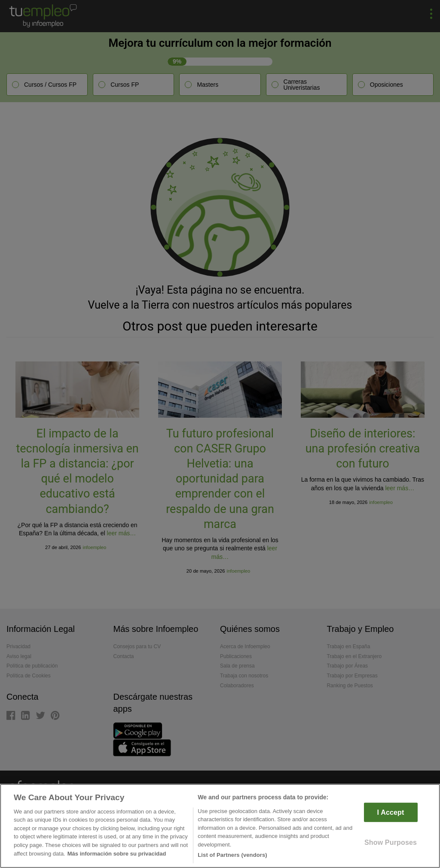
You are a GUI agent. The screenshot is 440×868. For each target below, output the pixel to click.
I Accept (391, 812)
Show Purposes (391, 842)
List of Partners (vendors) (232, 855)
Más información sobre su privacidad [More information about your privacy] (117, 854)
